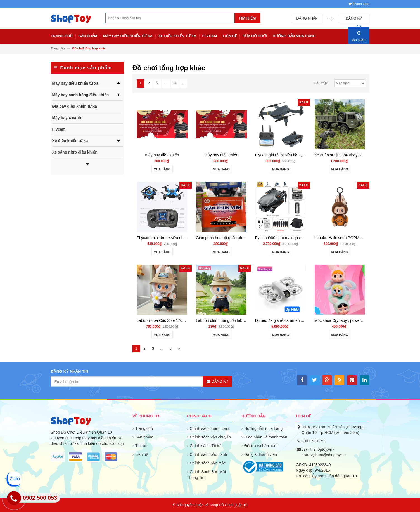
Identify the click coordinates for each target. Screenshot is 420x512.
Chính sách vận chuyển (210, 437)
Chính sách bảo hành (208, 454)
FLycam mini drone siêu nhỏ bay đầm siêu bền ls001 (182, 238)
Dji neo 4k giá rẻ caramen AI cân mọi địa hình (295, 320)
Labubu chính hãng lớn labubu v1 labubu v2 (234, 320)
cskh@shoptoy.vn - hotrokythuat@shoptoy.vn (324, 452)
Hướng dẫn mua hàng (263, 428)
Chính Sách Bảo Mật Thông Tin (207, 475)
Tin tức (141, 446)
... (166, 83)
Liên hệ (142, 454)
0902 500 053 (314, 441)
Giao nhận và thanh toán (266, 437)
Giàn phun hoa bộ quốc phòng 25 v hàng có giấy (238, 238)
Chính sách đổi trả (206, 446)
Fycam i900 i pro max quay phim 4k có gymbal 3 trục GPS (306, 238)
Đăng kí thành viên (261, 454)
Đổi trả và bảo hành (261, 446)
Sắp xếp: (321, 83)
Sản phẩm (144, 437)
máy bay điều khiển (162, 155)
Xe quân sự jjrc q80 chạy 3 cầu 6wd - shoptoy (354, 155)
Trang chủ (144, 428)
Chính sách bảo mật (207, 463)
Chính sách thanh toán (209, 428)
